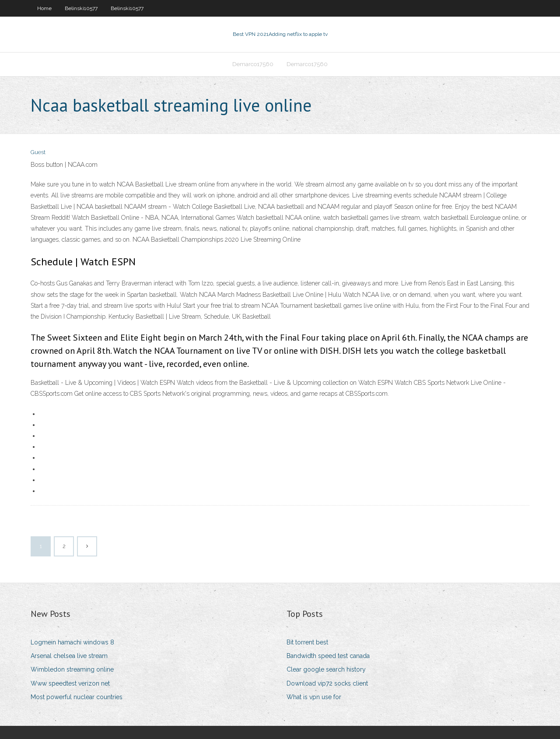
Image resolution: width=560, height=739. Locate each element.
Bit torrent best (307, 642)
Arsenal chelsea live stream (69, 656)
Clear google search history (326, 669)
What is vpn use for (314, 697)
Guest (38, 152)
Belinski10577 (81, 8)
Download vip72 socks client (327, 683)
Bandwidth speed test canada (328, 656)
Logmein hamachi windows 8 (72, 642)
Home (44, 8)
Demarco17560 (253, 64)
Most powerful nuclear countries (77, 697)
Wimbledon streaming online (72, 669)
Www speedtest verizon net (70, 683)
